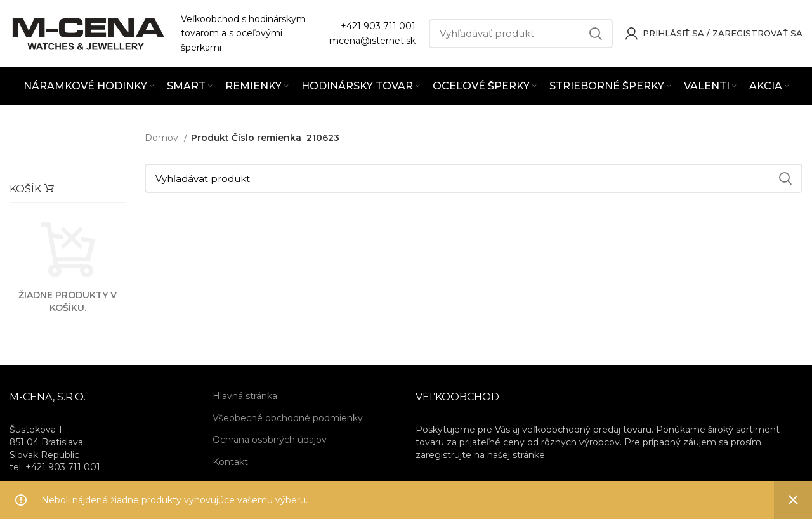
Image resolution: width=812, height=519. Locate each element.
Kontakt (230, 462)
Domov (163, 138)
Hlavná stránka (245, 396)
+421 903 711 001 (378, 26)
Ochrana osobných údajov (270, 440)
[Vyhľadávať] (521, 34)
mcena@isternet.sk (372, 41)
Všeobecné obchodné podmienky (288, 418)
